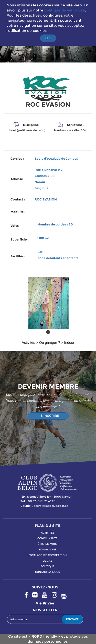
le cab (47, 561)
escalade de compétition (47, 555)
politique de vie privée (65, 10)
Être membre (48, 544)
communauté (47, 538)
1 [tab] (48, 332)
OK (48, 38)
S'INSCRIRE (50, 416)
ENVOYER (72, 619)
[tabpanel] (48, 305)
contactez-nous (47, 572)
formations (48, 550)
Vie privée (45, 603)
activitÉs (48, 533)
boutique (47, 566)
